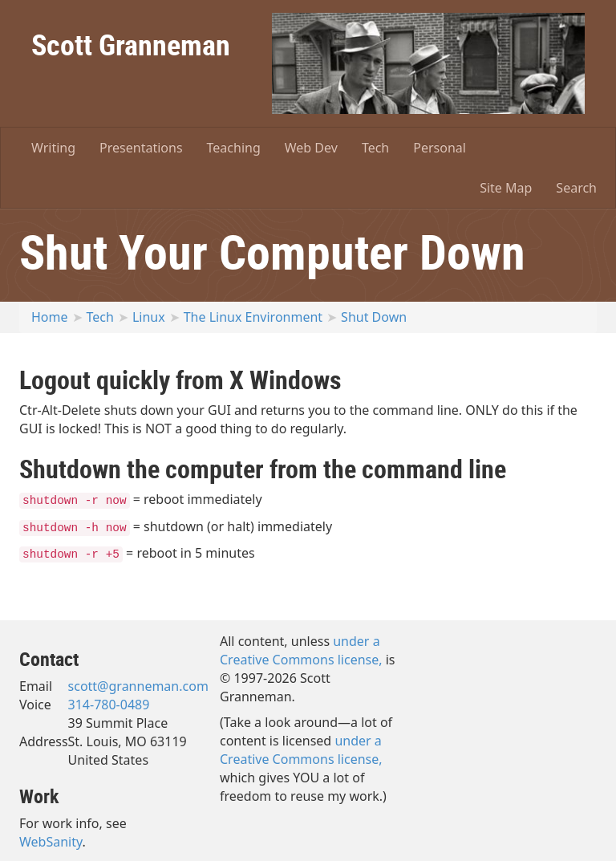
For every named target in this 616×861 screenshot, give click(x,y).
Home (50, 317)
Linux (149, 317)
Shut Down (374, 317)
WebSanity (51, 842)
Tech (375, 148)
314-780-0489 (109, 705)
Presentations (141, 148)
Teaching (234, 148)
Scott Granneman (131, 44)
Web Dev (311, 148)
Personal (440, 148)
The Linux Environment (253, 317)
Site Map (506, 188)
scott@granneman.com (138, 686)
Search (576, 188)
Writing (53, 148)
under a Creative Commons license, (301, 650)
